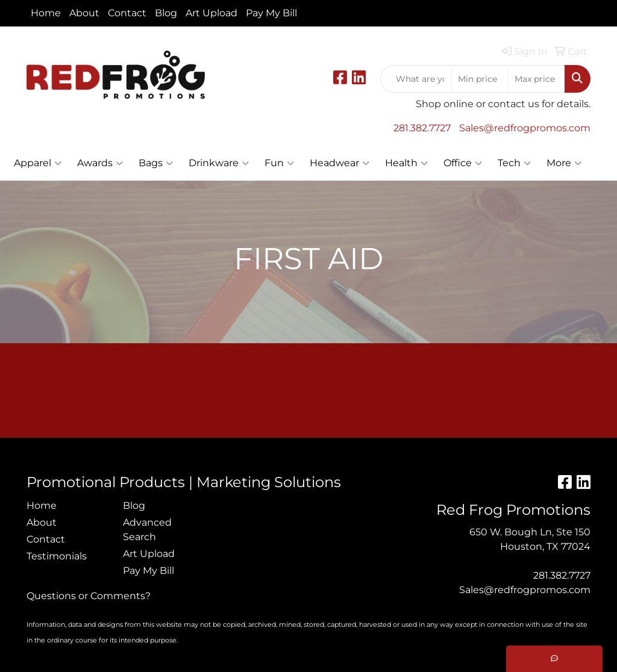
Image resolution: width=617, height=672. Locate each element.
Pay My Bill (271, 13)
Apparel (38, 163)
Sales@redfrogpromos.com (525, 128)
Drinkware (219, 163)
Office (463, 163)
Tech (514, 163)
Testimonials (57, 556)
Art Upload (211, 13)
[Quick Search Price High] (537, 79)
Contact (127, 13)
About (84, 13)
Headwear (340, 163)
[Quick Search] (416, 79)
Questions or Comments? (89, 596)
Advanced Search (147, 530)
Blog (166, 13)
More (564, 163)
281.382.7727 (422, 128)
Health (406, 163)
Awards (100, 163)
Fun (279, 163)
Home (46, 13)
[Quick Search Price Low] (480, 79)
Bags (156, 163)
